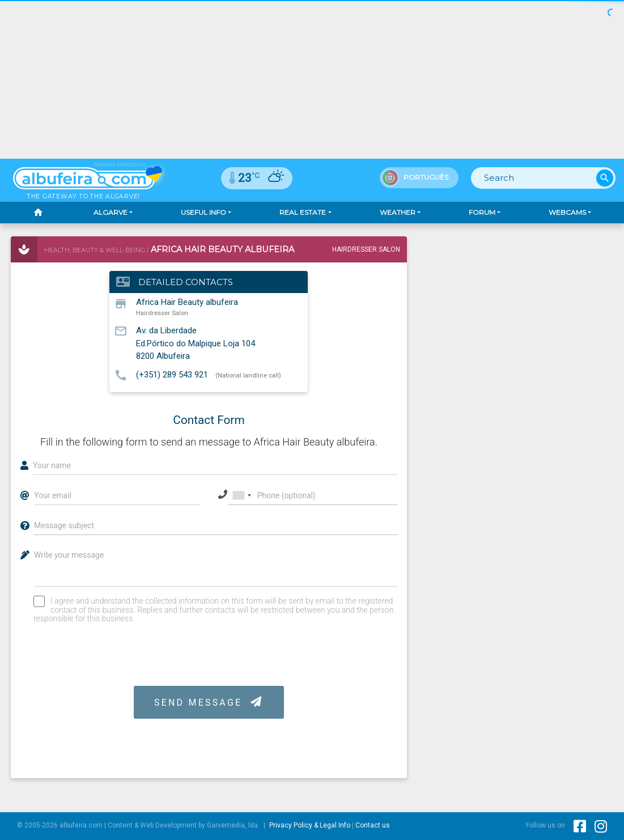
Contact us (373, 825)
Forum (482, 212)
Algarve (111, 212)
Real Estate (303, 212)
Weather (398, 212)
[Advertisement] (519, 307)
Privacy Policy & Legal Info (310, 825)
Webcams (567, 212)
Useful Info (203, 212)
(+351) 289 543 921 (172, 375)
